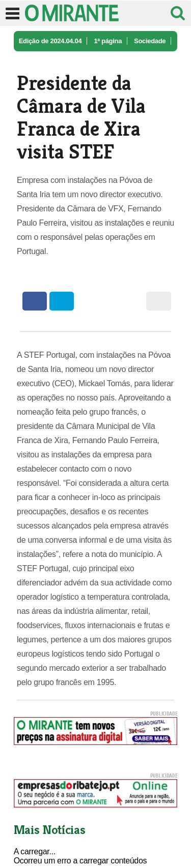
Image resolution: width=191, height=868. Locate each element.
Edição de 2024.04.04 (50, 41)
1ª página (108, 41)
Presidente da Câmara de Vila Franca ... (77, 61)
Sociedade (150, 41)
